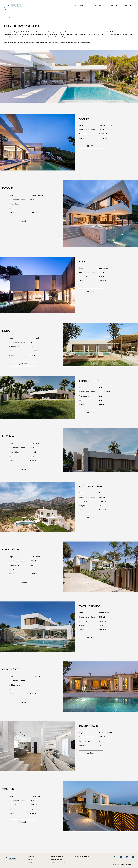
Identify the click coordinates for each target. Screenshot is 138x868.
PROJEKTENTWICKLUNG (75, 5)
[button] (114, 5)
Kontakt (30, 863)
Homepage (31, 857)
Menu (132, 5)
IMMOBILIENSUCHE (97, 5)
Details (93, 146)
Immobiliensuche (57, 860)
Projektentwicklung (57, 857)
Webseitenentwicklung (82, 857)
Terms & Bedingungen (58, 863)
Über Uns (30, 860)
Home (6, 18)
